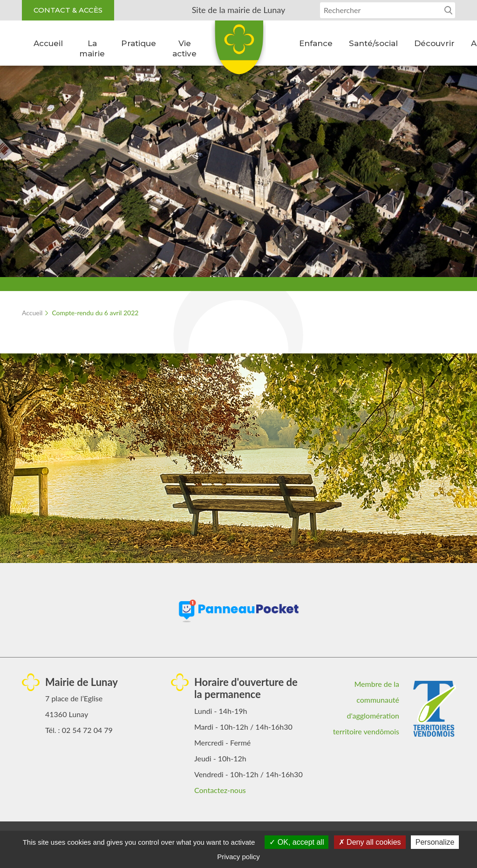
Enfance (316, 43)
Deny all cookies (370, 842)
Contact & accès (68, 10)
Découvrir (434, 43)
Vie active (184, 48)
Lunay (238, 51)
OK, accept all (296, 842)
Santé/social (373, 43)
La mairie (92, 48)
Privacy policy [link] (238, 857)
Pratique (139, 43)
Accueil (48, 43)
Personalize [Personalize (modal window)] (435, 842)
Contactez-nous (220, 790)
